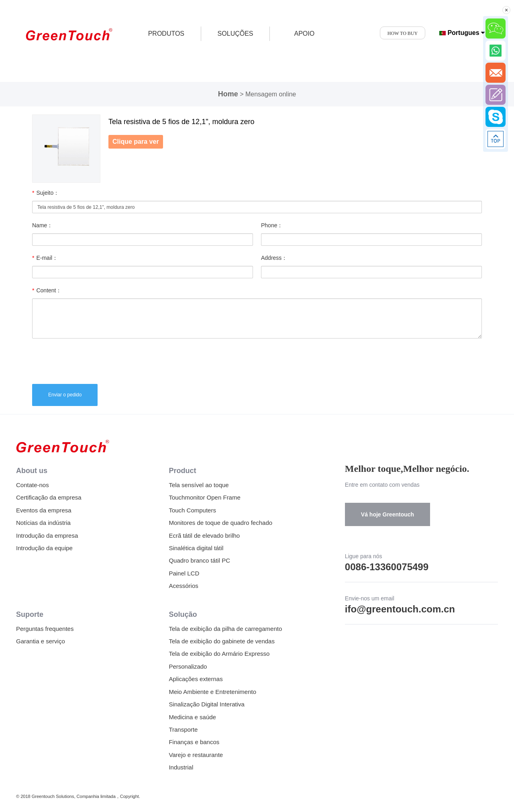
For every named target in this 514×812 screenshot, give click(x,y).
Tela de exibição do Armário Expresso (219, 654)
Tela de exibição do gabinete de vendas (222, 641)
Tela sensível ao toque (199, 485)
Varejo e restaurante (196, 755)
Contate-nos (33, 485)
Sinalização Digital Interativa (206, 704)
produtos (166, 34)
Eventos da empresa (44, 510)
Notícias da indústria (43, 523)
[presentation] (93, 360)
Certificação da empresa (49, 497)
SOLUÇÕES (236, 34)
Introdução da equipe (44, 548)
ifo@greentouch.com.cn (400, 609)
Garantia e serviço (41, 641)
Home (228, 94)
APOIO (304, 34)
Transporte (183, 729)
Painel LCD (184, 573)
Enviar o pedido (65, 395)
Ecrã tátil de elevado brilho (204, 536)
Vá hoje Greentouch (388, 514)
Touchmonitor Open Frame (204, 497)
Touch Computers (192, 510)
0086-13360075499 (387, 567)
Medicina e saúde (192, 717)
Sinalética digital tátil (196, 548)
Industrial (181, 767)
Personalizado (188, 666)
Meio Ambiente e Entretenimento (212, 692)
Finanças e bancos (194, 742)
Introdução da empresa (47, 536)
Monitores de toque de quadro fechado (220, 523)
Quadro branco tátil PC (199, 560)
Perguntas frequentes (45, 629)
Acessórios (183, 586)
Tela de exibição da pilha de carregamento (225, 629)
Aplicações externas (196, 679)
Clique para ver (136, 142)
